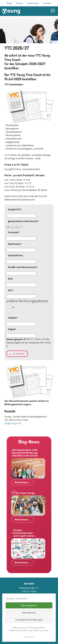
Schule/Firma (15, 255)
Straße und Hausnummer (23, 267)
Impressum (29, 637)
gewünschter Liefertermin (23, 221)
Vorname (14, 232)
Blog (9, 3)
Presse (19, 3)
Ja (13, 307)
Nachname (15, 244)
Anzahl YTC (15, 209)
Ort (11, 290)
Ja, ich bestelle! (17, 354)
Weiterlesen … (23, 482)
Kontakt (47, 3)
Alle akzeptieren (29, 605)
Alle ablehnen (29, 613)
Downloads (33, 3)
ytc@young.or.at (13, 423)
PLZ (11, 279)
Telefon (13, 318)
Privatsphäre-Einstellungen (29, 620)
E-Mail (12, 329)
